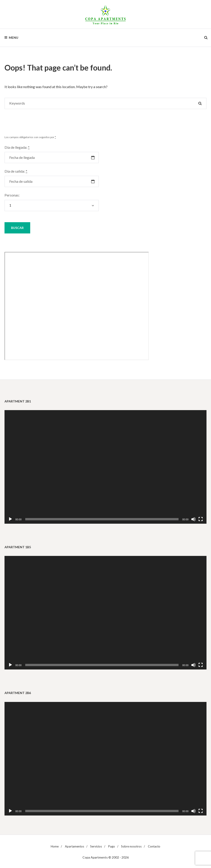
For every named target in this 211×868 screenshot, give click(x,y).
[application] (105, 467)
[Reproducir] (10, 519)
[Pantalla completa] (201, 519)
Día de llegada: (17, 147)
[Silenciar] (193, 519)
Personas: (12, 195)
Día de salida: (16, 171)
